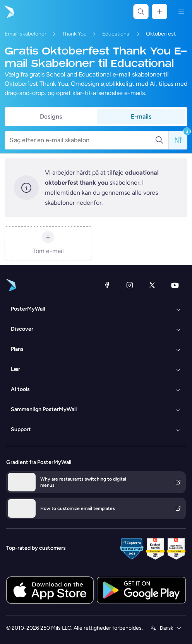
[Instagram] (130, 285)
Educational (116, 34)
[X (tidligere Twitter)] (152, 285)
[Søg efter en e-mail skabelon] (82, 140)
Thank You (74, 34)
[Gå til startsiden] (9, 12)
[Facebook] (107, 285)
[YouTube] (175, 285)
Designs (51, 116)
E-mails (141, 116)
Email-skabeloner (26, 34)
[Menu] (181, 12)
